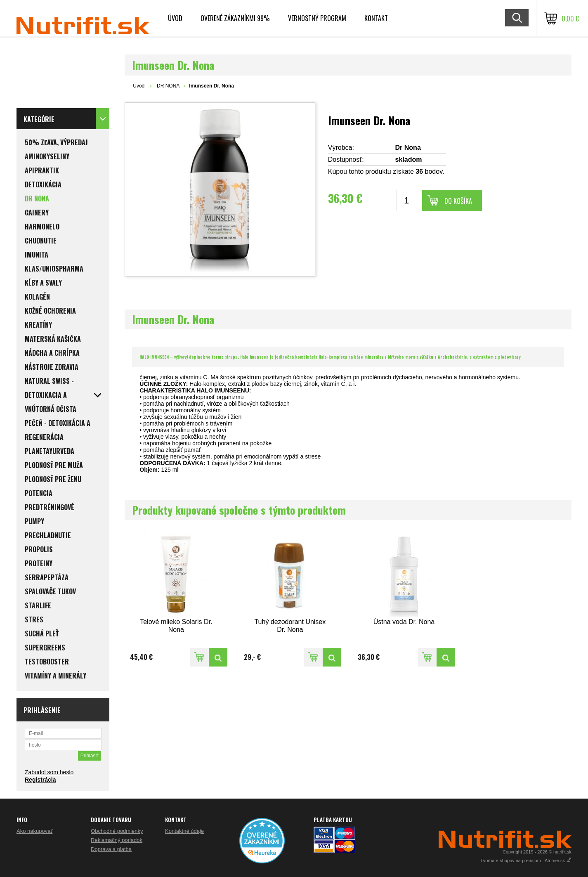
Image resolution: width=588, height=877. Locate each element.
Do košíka (458, 201)
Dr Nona (408, 148)
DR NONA (168, 86)
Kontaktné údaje (184, 831)
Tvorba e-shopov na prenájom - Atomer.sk (526, 860)
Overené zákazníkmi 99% (235, 18)
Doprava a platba (111, 849)
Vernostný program (317, 18)
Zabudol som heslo (49, 772)
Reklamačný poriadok (117, 840)
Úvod (175, 18)
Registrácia (40, 780)
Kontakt (376, 18)
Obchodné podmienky (117, 831)
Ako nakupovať (34, 831)
